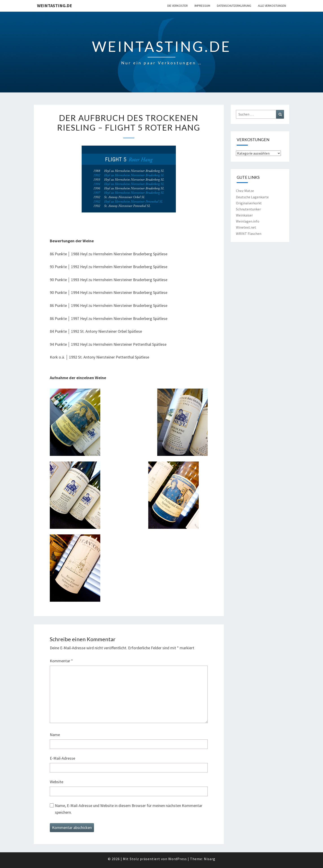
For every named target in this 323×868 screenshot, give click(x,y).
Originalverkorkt (249, 203)
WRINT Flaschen (249, 234)
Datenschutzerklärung (234, 6)
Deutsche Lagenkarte (252, 197)
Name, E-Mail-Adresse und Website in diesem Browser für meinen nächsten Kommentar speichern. (129, 809)
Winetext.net (246, 227)
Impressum (202, 6)
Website (57, 782)
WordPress (178, 859)
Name (55, 735)
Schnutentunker (248, 209)
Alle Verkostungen (272, 6)
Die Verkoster (178, 6)
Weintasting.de (55, 5)
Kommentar (61, 661)
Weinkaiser (244, 215)
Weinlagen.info (248, 221)
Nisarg (210, 859)
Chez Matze (245, 191)
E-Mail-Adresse (62, 758)
